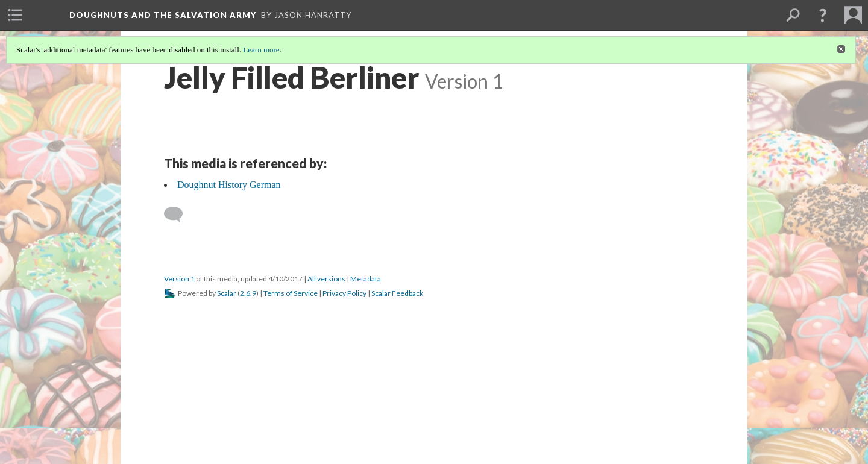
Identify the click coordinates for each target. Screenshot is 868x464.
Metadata (366, 279)
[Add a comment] (179, 215)
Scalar (227, 293)
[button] (823, 15)
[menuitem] (15, 15)
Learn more (261, 50)
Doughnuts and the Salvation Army (163, 15)
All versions (326, 279)
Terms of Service (291, 293)
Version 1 (179, 279)
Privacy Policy (344, 293)
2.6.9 (248, 293)
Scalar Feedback (397, 293)
